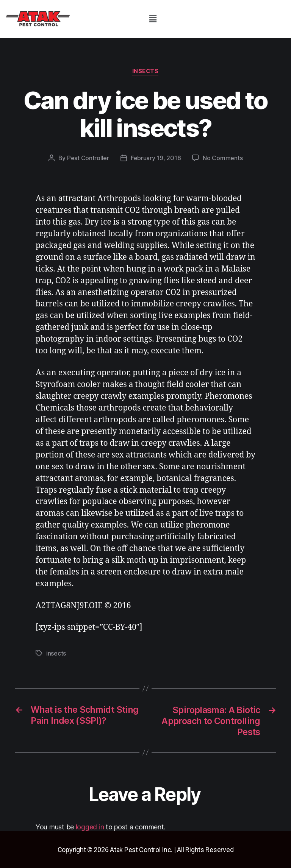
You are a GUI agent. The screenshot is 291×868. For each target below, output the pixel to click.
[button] (153, 19)
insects (146, 72)
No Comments (223, 158)
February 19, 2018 (156, 158)
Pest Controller (88, 158)
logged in (90, 826)
